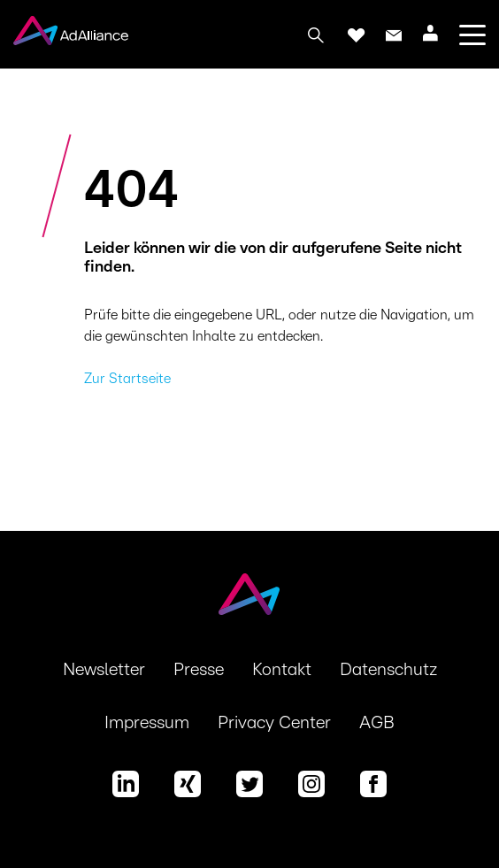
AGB (377, 723)
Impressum (147, 723)
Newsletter (104, 670)
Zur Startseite (127, 379)
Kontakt (282, 670)
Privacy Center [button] (274, 723)
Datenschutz (388, 670)
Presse (199, 670)
